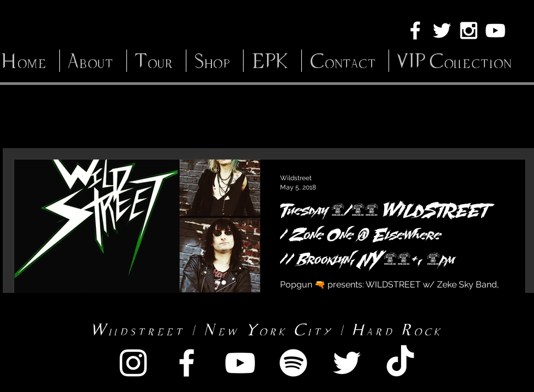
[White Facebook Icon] (415, 30)
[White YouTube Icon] (495, 30)
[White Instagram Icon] (469, 30)
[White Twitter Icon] (442, 30)
